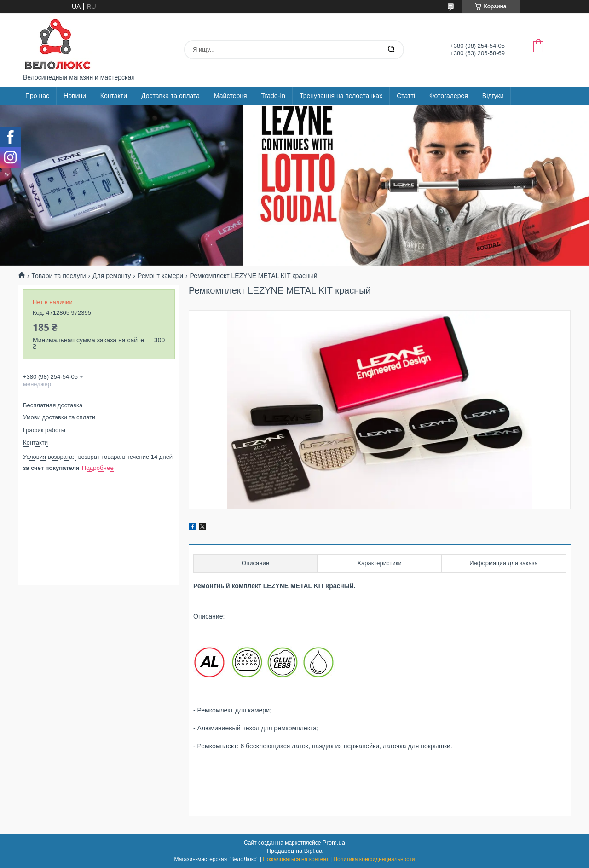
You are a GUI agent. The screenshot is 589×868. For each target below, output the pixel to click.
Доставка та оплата (170, 96)
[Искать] (391, 50)
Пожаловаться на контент (296, 859)
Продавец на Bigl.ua (294, 851)
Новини (75, 96)
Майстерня (231, 96)
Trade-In (273, 96)
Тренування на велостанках (341, 96)
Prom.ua (334, 842)
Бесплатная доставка (53, 405)
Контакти (114, 96)
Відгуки (493, 96)
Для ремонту (112, 276)
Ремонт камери (160, 276)
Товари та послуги (58, 276)
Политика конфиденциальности (374, 859)
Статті (406, 96)
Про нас (37, 96)
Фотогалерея (449, 96)
